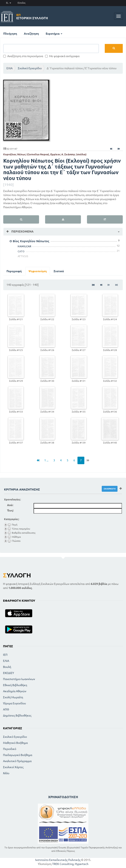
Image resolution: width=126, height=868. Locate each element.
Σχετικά (59, 271)
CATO (21, 251)
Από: (10, 505)
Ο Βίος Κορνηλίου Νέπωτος (29, 241)
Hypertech (82, 864)
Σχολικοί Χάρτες (13, 767)
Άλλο (6, 773)
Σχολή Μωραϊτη (13, 697)
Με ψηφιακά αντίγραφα (62, 56)
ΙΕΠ (5, 655)
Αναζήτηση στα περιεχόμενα (23, 56)
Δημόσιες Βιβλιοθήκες (17, 716)
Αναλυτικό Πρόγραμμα (17, 761)
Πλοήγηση (10, 34)
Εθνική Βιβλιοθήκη (15, 685)
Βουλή (7, 667)
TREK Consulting (63, 864)
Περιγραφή (14, 271)
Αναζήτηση (31, 34)
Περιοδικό (10, 749)
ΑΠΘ (6, 709)
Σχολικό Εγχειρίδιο (30, 68)
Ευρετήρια (54, 34)
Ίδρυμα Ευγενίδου (14, 703)
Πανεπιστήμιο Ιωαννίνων (19, 679)
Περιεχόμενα (22, 231)
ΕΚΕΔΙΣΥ (8, 673)
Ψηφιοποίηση (38, 271)
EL (9, 3)
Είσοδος (22, 3)
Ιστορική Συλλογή (32, 17)
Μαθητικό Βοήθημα (15, 743)
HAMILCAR (24, 246)
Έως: (10, 510)
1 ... (46, 460)
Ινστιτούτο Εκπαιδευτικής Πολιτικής (58, 860)
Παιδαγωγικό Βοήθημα (18, 755)
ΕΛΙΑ (10, 68)
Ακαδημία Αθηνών (15, 691)
